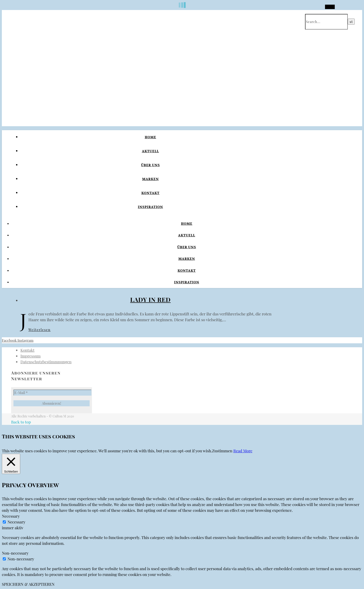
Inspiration (150, 207)
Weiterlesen (39, 330)
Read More (243, 451)
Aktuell (150, 151)
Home (150, 137)
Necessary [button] (11, 516)
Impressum (31, 356)
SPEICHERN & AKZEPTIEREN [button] (28, 584)
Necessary (16, 522)
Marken (150, 179)
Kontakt (150, 193)
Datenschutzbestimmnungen (46, 362)
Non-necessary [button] (15, 553)
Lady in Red (150, 299)
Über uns (151, 165)
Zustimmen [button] (222, 451)
